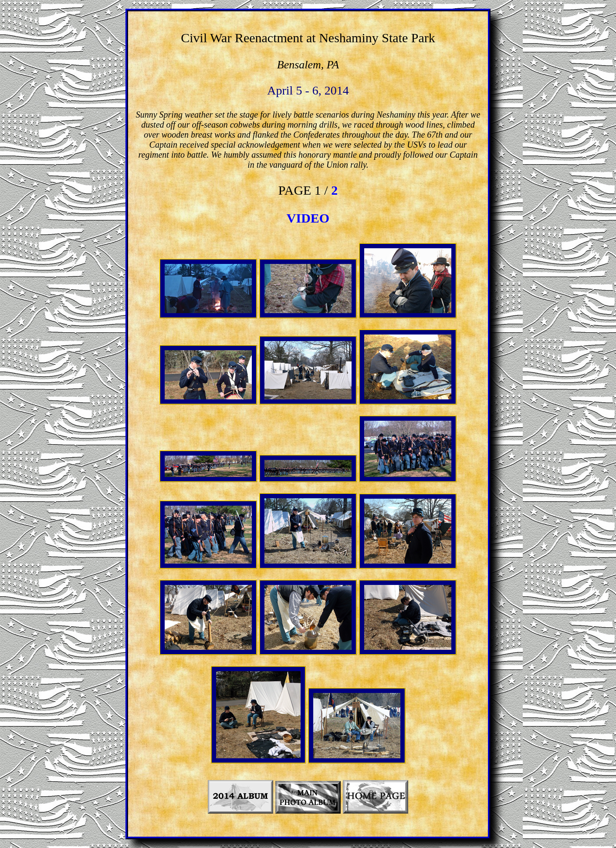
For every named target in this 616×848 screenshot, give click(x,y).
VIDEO (308, 218)
